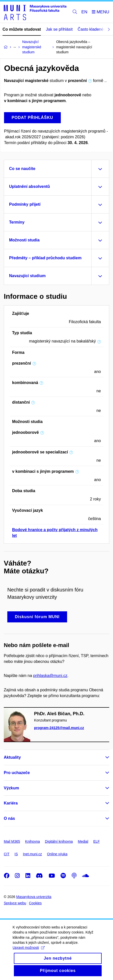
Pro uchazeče (17, 773)
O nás (9, 818)
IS (16, 854)
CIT (7, 854)
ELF (97, 841)
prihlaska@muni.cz (50, 676)
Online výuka (57, 854)
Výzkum (11, 788)
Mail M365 (12, 841)
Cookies (35, 903)
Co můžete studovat (22, 29)
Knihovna (33, 841)
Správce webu (15, 903)
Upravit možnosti (29, 954)
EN (84, 12)
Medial (83, 841)
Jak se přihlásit (59, 29)
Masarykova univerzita (34, 897)
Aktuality (12, 757)
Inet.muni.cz (32, 854)
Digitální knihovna (59, 841)
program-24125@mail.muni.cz (59, 728)
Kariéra (11, 803)
